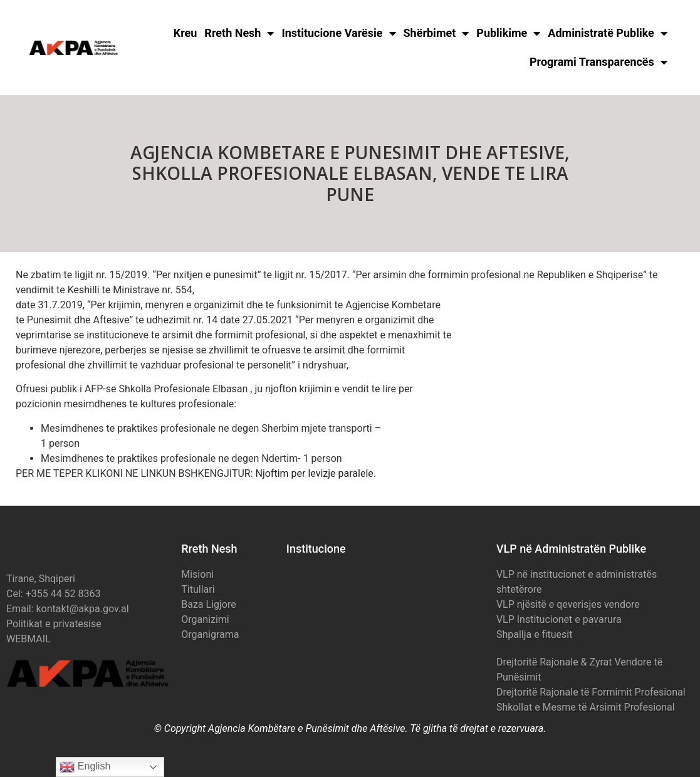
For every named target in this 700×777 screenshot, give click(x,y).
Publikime (508, 33)
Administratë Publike (608, 33)
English (85, 767)
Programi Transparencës (598, 62)
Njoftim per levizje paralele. (316, 473)
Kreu (185, 33)
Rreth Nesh (239, 33)
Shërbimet (436, 33)
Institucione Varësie (338, 33)
